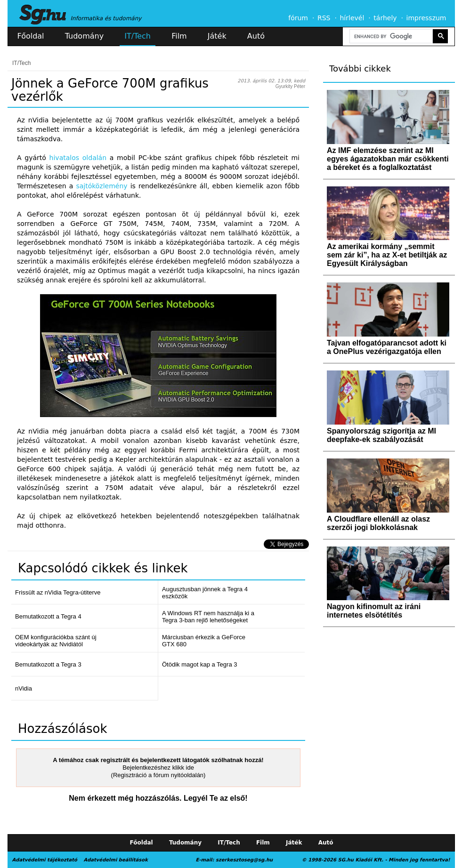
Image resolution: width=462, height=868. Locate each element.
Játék (217, 36)
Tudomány (84, 36)
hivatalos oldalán (78, 158)
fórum (298, 18)
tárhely (385, 18)
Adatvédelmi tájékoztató (45, 860)
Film (179, 36)
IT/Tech (138, 36)
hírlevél (352, 18)
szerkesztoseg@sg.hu (244, 860)
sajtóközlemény (101, 186)
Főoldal (31, 36)
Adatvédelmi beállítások (115, 860)
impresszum (426, 18)
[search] (390, 36)
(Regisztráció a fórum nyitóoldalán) (158, 775)
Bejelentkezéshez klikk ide (158, 768)
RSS (324, 18)
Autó (256, 36)
